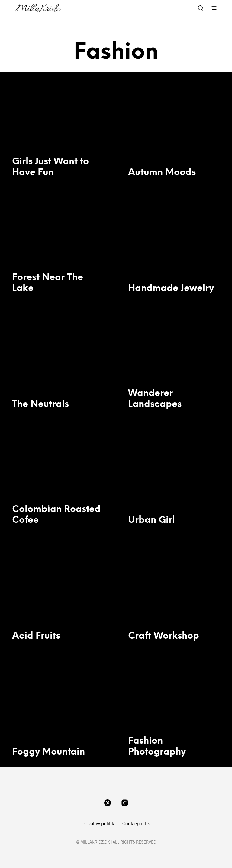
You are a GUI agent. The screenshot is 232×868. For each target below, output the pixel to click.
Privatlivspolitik (98, 823)
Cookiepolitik (136, 823)
